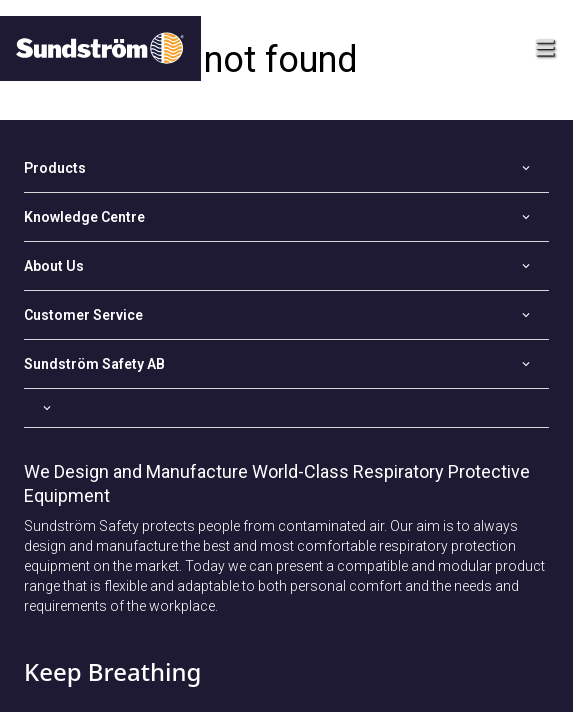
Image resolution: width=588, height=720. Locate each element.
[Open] (286, 168)
